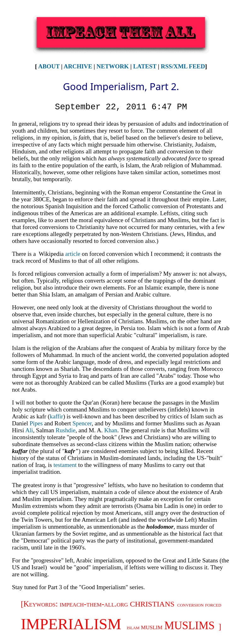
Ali (29, 430)
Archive (78, 66)
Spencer (82, 423)
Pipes (36, 423)
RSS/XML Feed (183, 66)
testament (65, 465)
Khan (111, 430)
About (49, 66)
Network (112, 66)
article (73, 254)
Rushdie (66, 430)
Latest (145, 66)
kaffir (56, 416)
